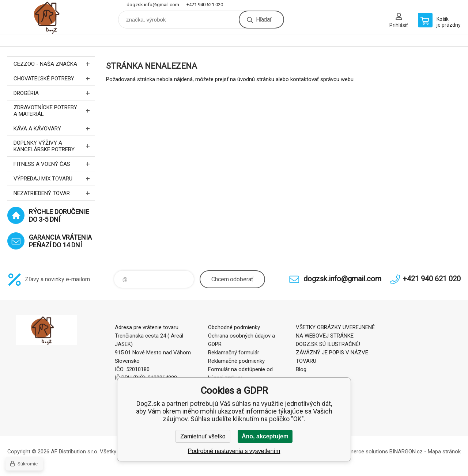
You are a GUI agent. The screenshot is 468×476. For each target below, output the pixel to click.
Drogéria (54, 93)
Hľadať (264, 20)
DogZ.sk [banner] (51, 17)
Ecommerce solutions (361, 452)
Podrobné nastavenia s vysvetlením (234, 451)
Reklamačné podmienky (236, 361)
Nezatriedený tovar (54, 193)
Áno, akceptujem (265, 436)
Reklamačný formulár (234, 353)
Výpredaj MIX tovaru (54, 178)
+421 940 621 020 (205, 5)
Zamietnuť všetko (203, 436)
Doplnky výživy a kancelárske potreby (54, 146)
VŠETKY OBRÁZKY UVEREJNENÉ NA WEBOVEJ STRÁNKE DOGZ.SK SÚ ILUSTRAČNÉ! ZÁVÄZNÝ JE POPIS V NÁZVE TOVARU (335, 344)
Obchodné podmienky (234, 327)
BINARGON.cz (406, 452)
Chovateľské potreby (54, 78)
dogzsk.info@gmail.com (153, 5)
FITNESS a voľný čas (54, 164)
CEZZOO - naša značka (54, 64)
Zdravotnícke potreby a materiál (54, 111)
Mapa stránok (444, 452)
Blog (301, 369)
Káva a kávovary (54, 128)
